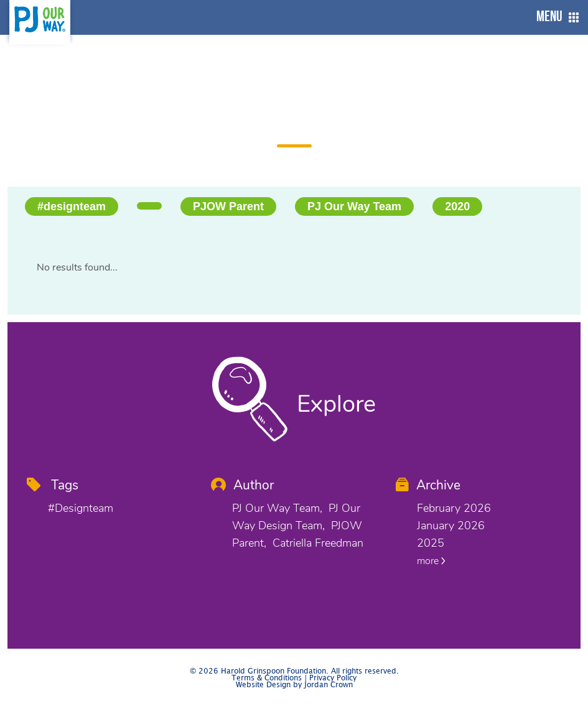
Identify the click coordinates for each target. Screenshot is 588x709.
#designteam (72, 206)
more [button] (431, 561)
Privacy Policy (333, 678)
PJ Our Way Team (354, 206)
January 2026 (451, 526)
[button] (554, 17)
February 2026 (454, 508)
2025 (431, 543)
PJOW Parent (228, 206)
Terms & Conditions (267, 678)
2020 (457, 206)
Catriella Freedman (318, 543)
